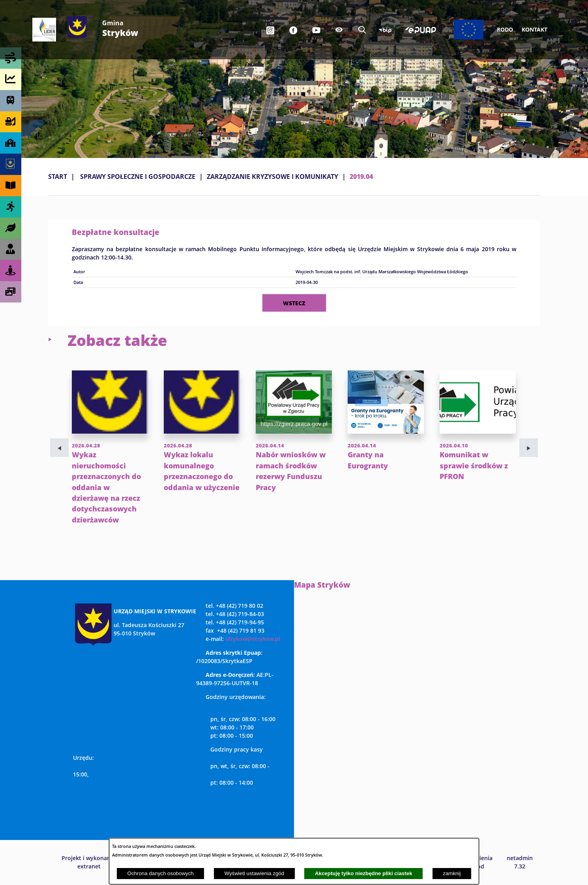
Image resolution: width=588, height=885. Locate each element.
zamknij (452, 873)
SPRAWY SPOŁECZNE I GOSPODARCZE (138, 177)
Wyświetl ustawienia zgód (254, 873)
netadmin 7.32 (520, 862)
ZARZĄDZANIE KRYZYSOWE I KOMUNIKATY (272, 177)
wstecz (294, 303)
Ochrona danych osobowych (161, 873)
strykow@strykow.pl (253, 639)
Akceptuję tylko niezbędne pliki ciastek (364, 873)
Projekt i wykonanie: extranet (89, 862)
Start (58, 177)
